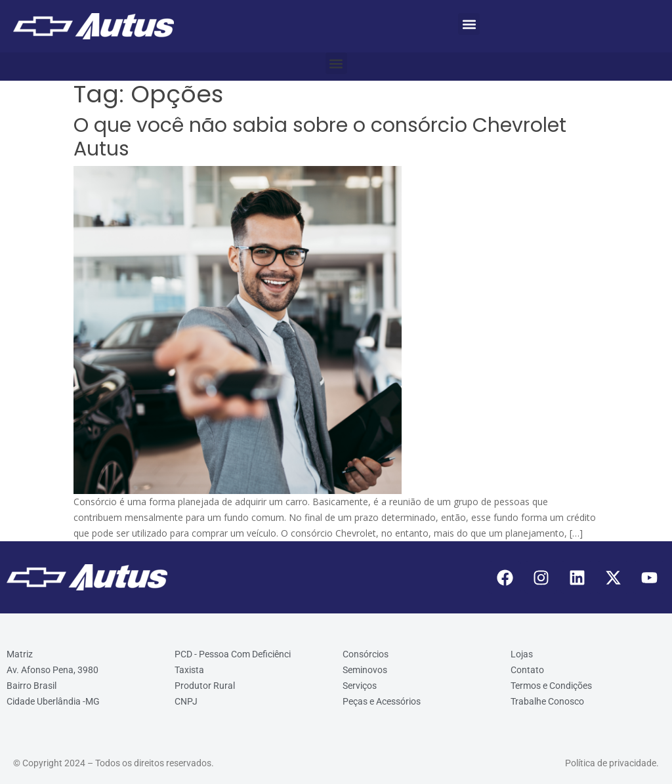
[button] (469, 24)
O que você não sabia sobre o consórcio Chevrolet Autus (320, 137)
